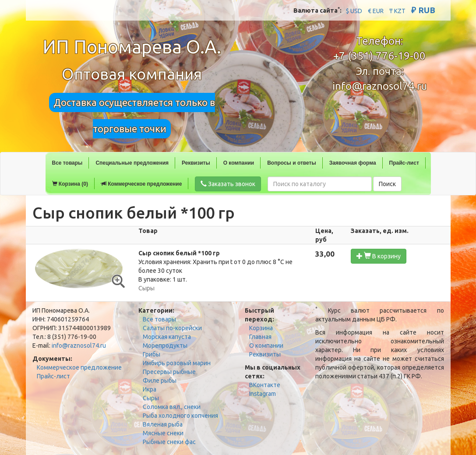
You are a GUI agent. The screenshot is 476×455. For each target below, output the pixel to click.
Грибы (152, 354)
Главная (260, 337)
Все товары (67, 163)
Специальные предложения (132, 163)
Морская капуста (167, 337)
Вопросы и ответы (291, 163)
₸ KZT (397, 11)
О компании (239, 163)
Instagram (263, 394)
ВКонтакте (265, 385)
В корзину (379, 256)
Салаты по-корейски (172, 328)
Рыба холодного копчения (180, 416)
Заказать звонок (228, 184)
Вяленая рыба (163, 424)
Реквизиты (196, 163)
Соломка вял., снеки (172, 407)
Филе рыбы (160, 381)
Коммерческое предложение (141, 184)
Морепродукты (165, 346)
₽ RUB (423, 10)
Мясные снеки (163, 433)
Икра (150, 389)
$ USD (354, 11)
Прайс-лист (404, 163)
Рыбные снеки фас (169, 442)
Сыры (151, 398)
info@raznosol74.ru (380, 86)
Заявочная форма (353, 163)
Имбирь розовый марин (177, 363)
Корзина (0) (70, 184)
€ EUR (376, 11)
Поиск (387, 184)
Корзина (261, 328)
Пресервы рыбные (169, 372)
